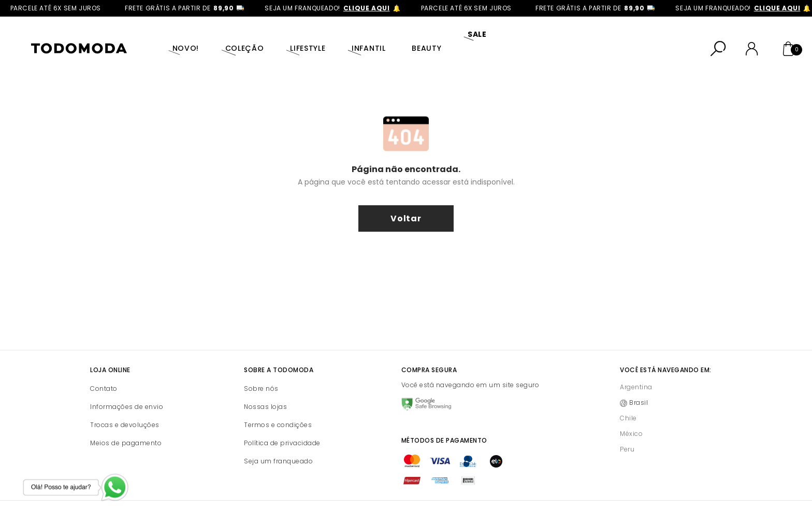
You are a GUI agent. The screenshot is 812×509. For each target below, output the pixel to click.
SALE (441, 37)
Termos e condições (278, 402)
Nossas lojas (265, 384)
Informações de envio (127, 384)
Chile (628, 396)
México (631, 411)
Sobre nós (261, 366)
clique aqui (374, 8)
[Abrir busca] (718, 37)
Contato (104, 366)
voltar (406, 196)
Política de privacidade (282, 421)
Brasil (639, 380)
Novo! (178, 37)
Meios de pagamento (126, 421)
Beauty (396, 37)
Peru (627, 427)
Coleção (231, 37)
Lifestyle (288, 37)
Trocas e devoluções (125, 402)
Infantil (344, 37)
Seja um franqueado (278, 439)
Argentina (636, 365)
